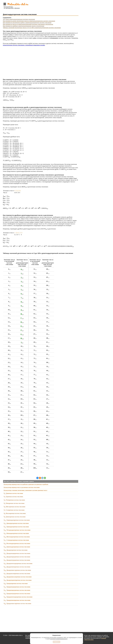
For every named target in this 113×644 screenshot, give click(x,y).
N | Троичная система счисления (13, 497)
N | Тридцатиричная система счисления (16, 583)
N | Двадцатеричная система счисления (16, 550)
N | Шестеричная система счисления (14, 507)
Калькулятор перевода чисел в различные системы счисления (22, 487)
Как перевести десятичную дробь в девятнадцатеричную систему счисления (27, 23)
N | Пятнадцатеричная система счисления (16, 533)
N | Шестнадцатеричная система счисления (17, 537)
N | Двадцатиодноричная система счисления (17, 553)
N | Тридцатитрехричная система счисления (17, 594)
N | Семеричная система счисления (14, 510)
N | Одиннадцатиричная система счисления (17, 520)
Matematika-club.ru (18, 4)
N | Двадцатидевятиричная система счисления (18, 580)
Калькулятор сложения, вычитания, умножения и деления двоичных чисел (25, 490)
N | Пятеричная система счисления (14, 503)
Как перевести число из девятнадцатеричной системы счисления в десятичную (28, 24)
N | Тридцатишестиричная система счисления (17, 604)
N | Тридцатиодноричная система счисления (17, 587)
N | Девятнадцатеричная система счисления (17, 547)
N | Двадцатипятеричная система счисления (17, 567)
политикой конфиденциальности (59, 639)
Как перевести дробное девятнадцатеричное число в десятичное (24, 26)
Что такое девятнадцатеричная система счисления (19, 19)
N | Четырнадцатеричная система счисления (17, 530)
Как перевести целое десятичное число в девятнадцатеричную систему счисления (29, 21)
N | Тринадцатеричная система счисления (16, 527)
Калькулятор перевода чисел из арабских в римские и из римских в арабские (26, 484)
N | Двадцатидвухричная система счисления (17, 557)
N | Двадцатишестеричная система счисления (17, 570)
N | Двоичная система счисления (13, 493)
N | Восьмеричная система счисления (15, 513)
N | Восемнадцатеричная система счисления (17, 543)
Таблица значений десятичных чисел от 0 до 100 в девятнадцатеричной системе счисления (32, 28)
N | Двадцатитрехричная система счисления (17, 560)
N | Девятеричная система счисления (15, 517)
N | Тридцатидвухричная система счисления (17, 590)
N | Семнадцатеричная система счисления (16, 540)
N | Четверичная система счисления (14, 500)
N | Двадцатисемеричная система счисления (17, 574)
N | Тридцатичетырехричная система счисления (18, 597)
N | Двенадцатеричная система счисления (16, 523)
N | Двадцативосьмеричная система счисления (18, 577)
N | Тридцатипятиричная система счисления (17, 600)
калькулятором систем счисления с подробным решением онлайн (24, 45)
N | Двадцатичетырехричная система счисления (18, 563)
